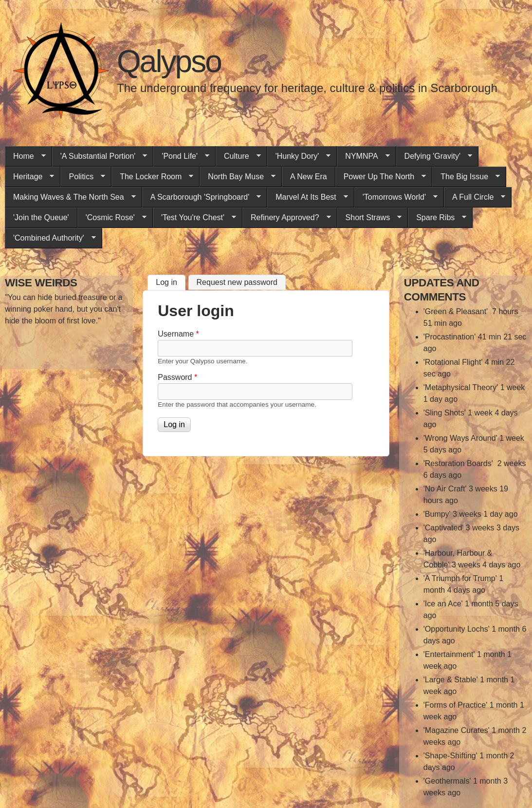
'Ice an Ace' (443, 604)
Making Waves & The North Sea (70, 197)
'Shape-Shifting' (450, 756)
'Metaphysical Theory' (461, 387)
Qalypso (169, 61)
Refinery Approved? (287, 218)
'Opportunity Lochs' (457, 629)
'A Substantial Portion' (100, 156)
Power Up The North (381, 177)
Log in (171, 281)
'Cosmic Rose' (112, 218)
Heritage (29, 177)
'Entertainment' (449, 654)
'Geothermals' (447, 781)
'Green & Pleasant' (457, 311)
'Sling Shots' (445, 413)
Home (25, 156)
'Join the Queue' (41, 217)
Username (178, 334)
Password (177, 377)
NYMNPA (363, 156)
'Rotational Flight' (453, 362)
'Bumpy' (437, 514)
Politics (83, 177)
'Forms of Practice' (455, 705)
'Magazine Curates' (457, 730)
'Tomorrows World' (396, 197)
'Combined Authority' (50, 238)
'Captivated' (444, 528)
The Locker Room (152, 177)
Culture (238, 156)
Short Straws (370, 218)
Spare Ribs (437, 218)
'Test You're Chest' (194, 218)
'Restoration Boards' (459, 463)
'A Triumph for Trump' (460, 578)
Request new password (237, 282)
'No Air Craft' (445, 489)
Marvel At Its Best (307, 197)
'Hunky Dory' (299, 156)
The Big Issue (466, 177)
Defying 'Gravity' (434, 156)
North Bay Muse (238, 177)
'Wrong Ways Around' (460, 438)
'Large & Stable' (451, 680)
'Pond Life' (181, 156)
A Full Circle (475, 197)
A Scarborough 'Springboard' (202, 197)
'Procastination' (450, 337)
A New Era (309, 177)
